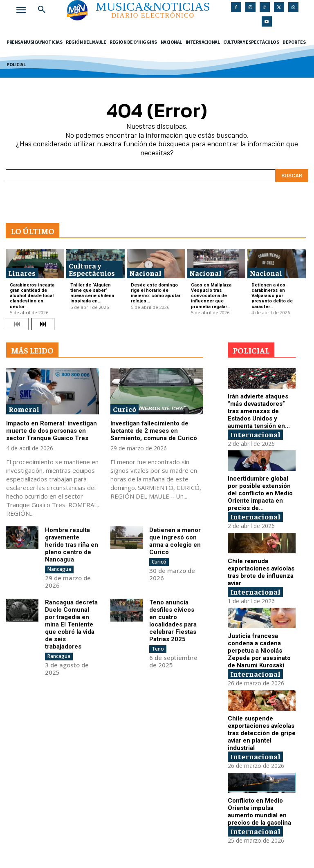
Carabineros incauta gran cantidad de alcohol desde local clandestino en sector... (32, 296)
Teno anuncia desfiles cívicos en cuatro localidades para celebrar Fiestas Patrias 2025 (173, 621)
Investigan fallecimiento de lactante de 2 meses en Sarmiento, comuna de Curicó (154, 431)
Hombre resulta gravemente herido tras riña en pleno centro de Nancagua (72, 545)
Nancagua (59, 569)
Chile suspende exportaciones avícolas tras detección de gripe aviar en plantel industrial (262, 733)
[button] (42, 10)
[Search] (292, 176)
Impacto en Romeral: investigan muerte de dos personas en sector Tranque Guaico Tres (52, 431)
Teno (158, 649)
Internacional (255, 434)
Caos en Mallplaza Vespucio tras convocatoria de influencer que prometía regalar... (211, 296)
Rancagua (59, 656)
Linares (22, 273)
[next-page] (43, 324)
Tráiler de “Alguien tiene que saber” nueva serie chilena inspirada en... (92, 293)
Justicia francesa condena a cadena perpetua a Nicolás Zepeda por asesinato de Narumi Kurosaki (259, 651)
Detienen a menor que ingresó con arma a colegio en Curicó (175, 541)
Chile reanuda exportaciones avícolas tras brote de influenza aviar (261, 572)
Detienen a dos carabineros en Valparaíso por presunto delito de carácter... (272, 296)
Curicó (124, 409)
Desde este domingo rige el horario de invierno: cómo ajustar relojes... (156, 293)
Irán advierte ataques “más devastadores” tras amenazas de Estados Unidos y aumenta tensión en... (259, 411)
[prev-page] (17, 324)
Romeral (24, 409)
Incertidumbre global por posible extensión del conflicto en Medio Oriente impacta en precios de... (260, 493)
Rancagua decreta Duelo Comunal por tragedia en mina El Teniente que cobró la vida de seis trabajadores (71, 624)
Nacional (145, 273)
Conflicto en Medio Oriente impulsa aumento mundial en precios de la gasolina (259, 812)
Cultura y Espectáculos (92, 269)
